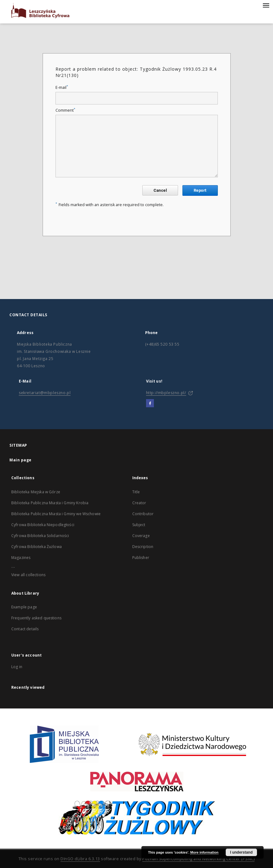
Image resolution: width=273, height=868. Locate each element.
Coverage (141, 536)
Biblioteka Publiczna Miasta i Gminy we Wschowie (56, 514)
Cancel (160, 190)
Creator (139, 503)
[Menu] (266, 5)
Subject (139, 525)
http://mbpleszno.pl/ (166, 393)
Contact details (25, 629)
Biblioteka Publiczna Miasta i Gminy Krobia (50, 503)
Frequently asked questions (36, 618)
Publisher (141, 558)
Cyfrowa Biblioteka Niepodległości (43, 525)
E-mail (62, 87)
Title (136, 492)
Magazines (21, 558)
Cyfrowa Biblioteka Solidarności (40, 536)
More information (204, 852)
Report (200, 190)
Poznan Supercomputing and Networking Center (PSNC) (198, 859)
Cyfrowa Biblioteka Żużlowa (37, 547)
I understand (241, 852)
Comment (65, 110)
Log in (17, 667)
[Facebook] (150, 404)
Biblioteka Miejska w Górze (36, 492)
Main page (21, 460)
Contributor (143, 514)
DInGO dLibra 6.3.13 (80, 859)
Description (143, 547)
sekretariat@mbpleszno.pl (45, 393)
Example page (24, 607)
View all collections (28, 575)
